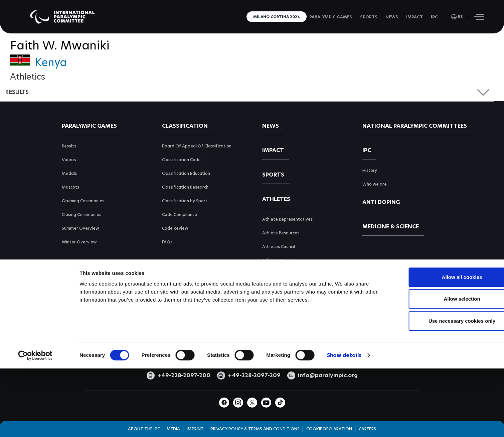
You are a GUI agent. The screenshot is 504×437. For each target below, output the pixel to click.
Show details (344, 407)
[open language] (457, 17)
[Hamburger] (479, 17)
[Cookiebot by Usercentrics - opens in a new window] (35, 407)
